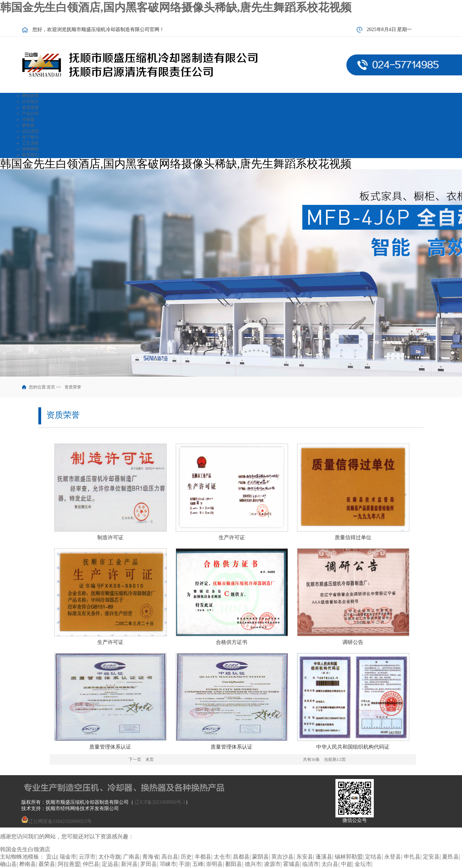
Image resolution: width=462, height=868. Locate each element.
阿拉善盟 (69, 864)
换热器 (28, 125)
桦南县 (28, 864)
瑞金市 (68, 857)
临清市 (311, 864)
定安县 (431, 857)
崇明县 (214, 864)
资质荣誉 (73, 387)
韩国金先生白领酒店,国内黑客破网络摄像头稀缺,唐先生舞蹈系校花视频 (176, 7)
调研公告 (353, 642)
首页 (51, 387)
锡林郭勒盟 (349, 857)
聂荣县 (47, 864)
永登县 (393, 857)
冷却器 (28, 119)
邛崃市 (168, 864)
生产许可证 (232, 537)
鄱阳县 (234, 864)
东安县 (305, 857)
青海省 (151, 857)
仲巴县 (91, 864)
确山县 (8, 864)
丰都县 (203, 857)
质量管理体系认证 (110, 747)
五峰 (198, 864)
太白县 (330, 864)
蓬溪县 (324, 857)
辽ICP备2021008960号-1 (160, 802)
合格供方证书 (232, 642)
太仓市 (222, 857)
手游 (184, 864)
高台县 (170, 857)
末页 (150, 759)
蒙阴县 (260, 857)
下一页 (135, 759)
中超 (347, 864)
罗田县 (149, 864)
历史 (186, 857)
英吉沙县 (282, 857)
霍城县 (291, 864)
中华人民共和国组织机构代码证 (353, 747)
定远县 (110, 864)
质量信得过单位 (353, 537)
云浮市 (87, 857)
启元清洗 (30, 131)
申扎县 (412, 857)
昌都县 (241, 857)
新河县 (129, 864)
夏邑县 (450, 857)
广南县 (131, 857)
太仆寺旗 (109, 857)
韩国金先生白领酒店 (25, 849)
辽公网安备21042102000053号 (56, 821)
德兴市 (253, 864)
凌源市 (272, 864)
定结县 (373, 857)
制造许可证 (110, 537)
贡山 (52, 857)
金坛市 (363, 864)
